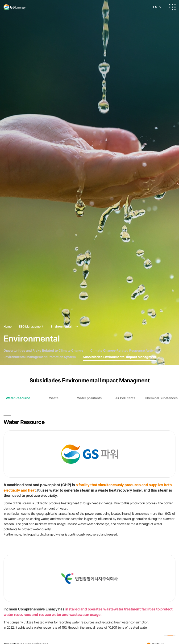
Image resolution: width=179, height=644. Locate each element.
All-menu (172, 7)
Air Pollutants (125, 373)
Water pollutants (89, 373)
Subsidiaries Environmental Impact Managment (119, 332)
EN (155, 7)
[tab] (18, 373)
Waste (54, 373)
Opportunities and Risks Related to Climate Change (43, 325)
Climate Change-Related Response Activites (125, 325)
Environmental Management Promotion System (40, 332)
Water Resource (18, 373)
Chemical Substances (161, 373)
